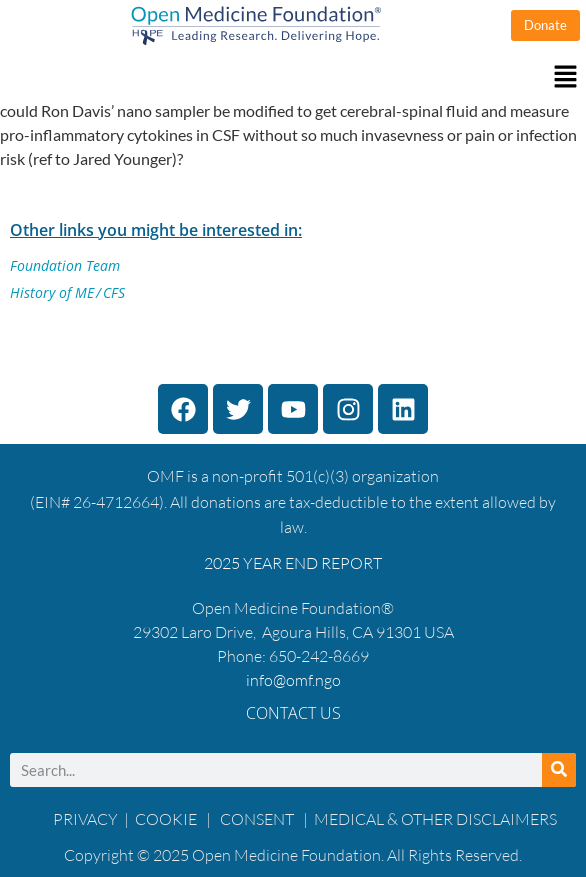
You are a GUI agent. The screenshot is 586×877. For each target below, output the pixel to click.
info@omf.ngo (293, 680)
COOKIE (167, 819)
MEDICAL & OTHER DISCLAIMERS (435, 819)
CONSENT (257, 819)
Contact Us (293, 713)
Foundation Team (65, 265)
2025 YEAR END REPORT (293, 563)
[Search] (559, 770)
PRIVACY (85, 819)
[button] (293, 77)
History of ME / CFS (67, 292)
